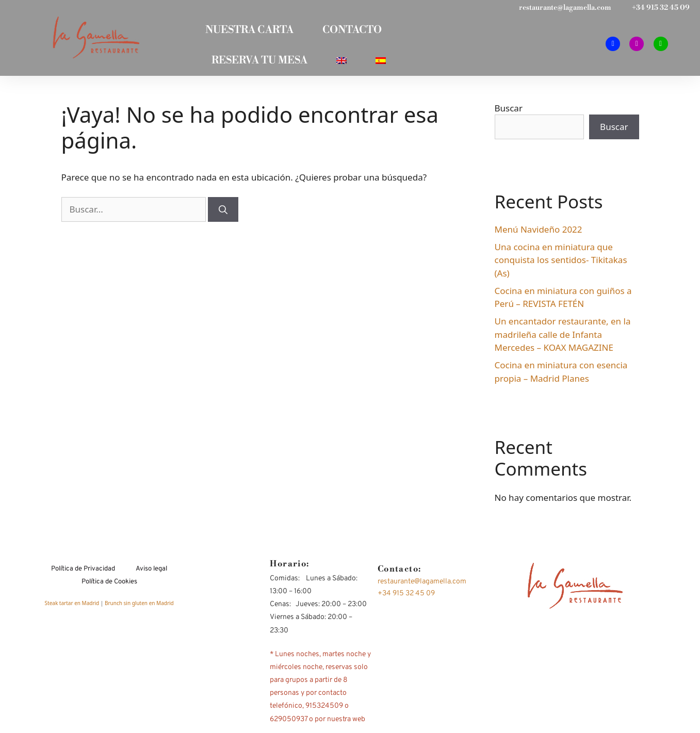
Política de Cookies (109, 585)
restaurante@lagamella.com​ (565, 8)
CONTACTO (353, 31)
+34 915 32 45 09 (406, 597)
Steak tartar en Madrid (73, 607)
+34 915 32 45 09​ (661, 8)
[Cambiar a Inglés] (341, 63)
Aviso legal (151, 573)
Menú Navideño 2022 (539, 233)
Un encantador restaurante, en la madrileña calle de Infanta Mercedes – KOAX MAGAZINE (563, 338)
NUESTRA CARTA (248, 31)
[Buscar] (223, 214)
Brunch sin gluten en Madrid (139, 607)
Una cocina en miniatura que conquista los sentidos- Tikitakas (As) (561, 264)
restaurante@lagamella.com (422, 585)
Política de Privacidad (83, 573)
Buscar (509, 112)
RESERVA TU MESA (257, 63)
